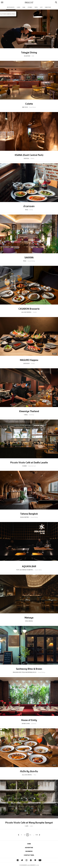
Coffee (31, 826)
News (36, 7)
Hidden (32, 158)
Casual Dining (31, 261)
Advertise (29, 848)
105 (37, 835)
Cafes (19, 7)
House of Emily (29, 720)
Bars (24, 7)
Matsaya (29, 618)
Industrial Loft (32, 466)
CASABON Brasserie (29, 309)
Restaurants (11, 7)
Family (31, 210)
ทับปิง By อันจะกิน (29, 771)
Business (29, 851)
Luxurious (34, 724)
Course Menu (38, 570)
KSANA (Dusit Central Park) (29, 155)
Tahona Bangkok (29, 514)
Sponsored (55, 354)
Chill (33, 56)
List (41, 7)
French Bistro (32, 107)
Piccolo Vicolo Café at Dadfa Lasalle (29, 463)
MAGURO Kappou (29, 360)
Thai (35, 775)
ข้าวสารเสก (29, 206)
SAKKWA (29, 258)
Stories (30, 7)
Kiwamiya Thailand (29, 411)
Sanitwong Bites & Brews (29, 669)
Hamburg (32, 415)
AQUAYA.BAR (29, 566)
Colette (29, 104)
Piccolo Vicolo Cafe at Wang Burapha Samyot (29, 823)
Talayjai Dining (29, 53)
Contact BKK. (29, 855)
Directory (48, 7)
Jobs (29, 844)
